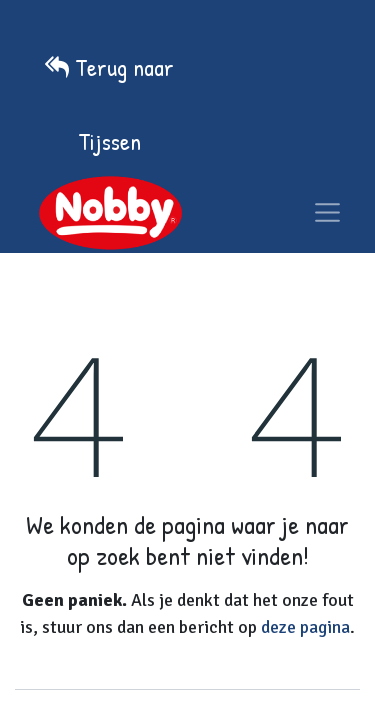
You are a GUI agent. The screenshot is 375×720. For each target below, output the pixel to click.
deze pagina (305, 627)
